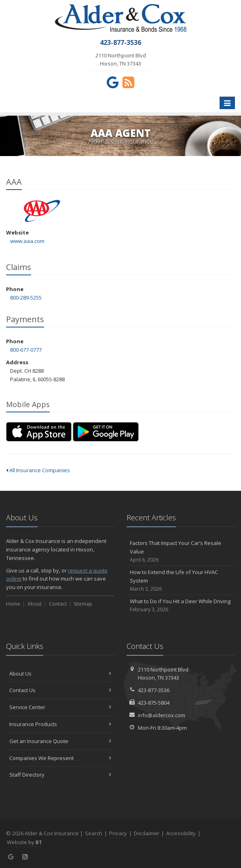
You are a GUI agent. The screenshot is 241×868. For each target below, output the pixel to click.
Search (94, 833)
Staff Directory (60, 775)
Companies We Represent (60, 758)
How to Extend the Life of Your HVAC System (181, 581)
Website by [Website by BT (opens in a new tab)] (24, 842)
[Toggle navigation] (227, 103)
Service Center (60, 707)
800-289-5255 (26, 298)
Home (13, 604)
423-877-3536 (154, 690)
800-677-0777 (26, 350)
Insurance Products (60, 724)
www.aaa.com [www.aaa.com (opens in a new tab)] (27, 241)
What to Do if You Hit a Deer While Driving (181, 605)
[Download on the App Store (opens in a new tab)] (39, 432)
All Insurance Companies (38, 470)
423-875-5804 (154, 703)
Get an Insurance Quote (60, 741)
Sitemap (83, 604)
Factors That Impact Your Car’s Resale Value (181, 551)
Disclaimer (147, 833)
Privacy (118, 833)
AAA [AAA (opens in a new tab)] (42, 211)
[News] (128, 82)
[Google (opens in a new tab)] (113, 82)
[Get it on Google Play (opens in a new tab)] (106, 432)
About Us (60, 674)
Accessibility (181, 833)
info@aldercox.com (162, 715)
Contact (58, 604)
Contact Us (60, 690)
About (35, 604)
